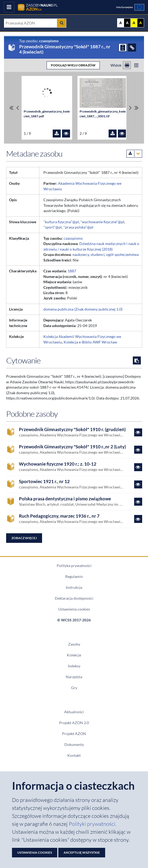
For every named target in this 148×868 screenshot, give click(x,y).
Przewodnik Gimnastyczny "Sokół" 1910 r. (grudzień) (72, 430)
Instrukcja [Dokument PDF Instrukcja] (74, 587)
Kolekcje (74, 655)
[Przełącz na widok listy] (136, 65)
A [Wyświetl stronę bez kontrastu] (121, 23)
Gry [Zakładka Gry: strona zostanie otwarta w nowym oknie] (74, 688)
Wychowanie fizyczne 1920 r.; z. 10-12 (58, 464)
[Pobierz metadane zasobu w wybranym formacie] (134, 154)
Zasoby (74, 644)
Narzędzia (74, 677)
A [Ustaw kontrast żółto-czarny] (134, 23)
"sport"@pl (53, 227)
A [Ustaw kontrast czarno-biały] (127, 23)
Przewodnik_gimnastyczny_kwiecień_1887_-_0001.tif (103, 114)
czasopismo (73, 238)
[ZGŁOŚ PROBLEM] (123, 48)
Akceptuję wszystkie (82, 852)
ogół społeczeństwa (122, 255)
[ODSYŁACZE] (132, 48)
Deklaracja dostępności (74, 598)
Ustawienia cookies (74, 609)
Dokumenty (74, 745)
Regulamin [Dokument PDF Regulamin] (74, 577)
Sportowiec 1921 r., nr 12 (44, 482)
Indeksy (74, 666)
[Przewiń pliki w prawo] (130, 108)
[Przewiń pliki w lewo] (18, 108)
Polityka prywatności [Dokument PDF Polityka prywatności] (74, 566)
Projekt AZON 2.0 (74, 723)
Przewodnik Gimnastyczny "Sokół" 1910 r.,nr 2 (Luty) (72, 447)
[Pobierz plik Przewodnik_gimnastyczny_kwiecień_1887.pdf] (57, 134)
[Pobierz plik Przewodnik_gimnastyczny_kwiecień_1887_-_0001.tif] (113, 134)
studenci (98, 255)
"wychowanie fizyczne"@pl (102, 222)
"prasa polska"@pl (78, 227)
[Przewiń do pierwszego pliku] (11, 108)
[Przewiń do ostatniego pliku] (137, 108)
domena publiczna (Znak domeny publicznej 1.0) (83, 309)
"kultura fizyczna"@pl (61, 222)
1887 (72, 271)
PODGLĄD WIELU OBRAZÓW (73, 65)
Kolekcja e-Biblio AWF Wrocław (90, 342)
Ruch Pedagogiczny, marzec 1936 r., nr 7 (59, 516)
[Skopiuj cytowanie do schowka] (137, 360)
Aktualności (74, 712)
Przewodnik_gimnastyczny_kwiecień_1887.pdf (47, 114)
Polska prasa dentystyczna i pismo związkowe (65, 499)
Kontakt (74, 755)
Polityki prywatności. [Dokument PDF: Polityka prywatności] (92, 824)
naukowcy (81, 255)
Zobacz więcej (24, 538)
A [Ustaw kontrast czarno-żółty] (141, 23)
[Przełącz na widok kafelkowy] (127, 65)
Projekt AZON (74, 734)
